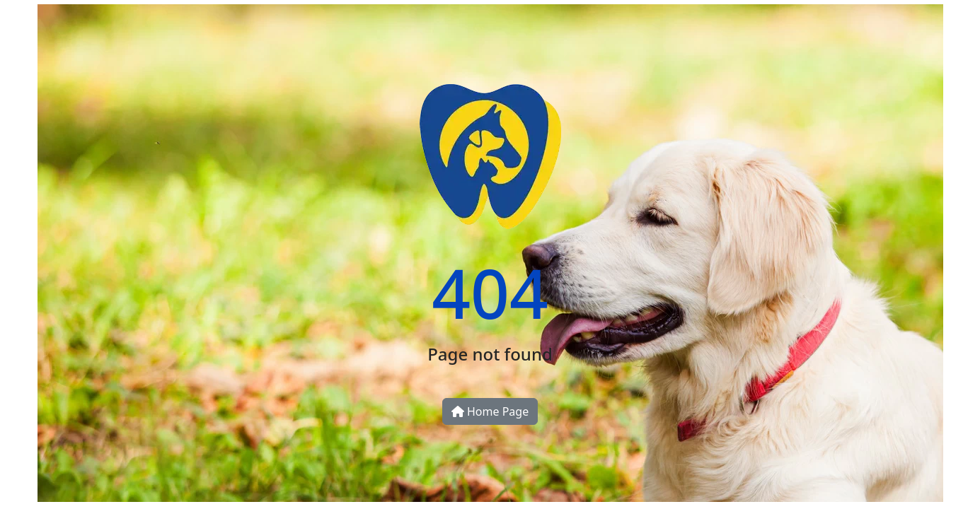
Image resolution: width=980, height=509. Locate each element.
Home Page (490, 411)
